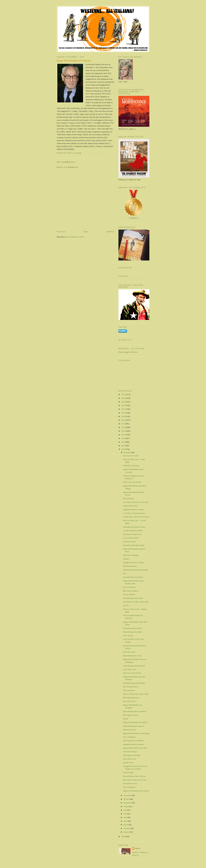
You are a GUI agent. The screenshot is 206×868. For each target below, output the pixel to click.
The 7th (126, 605)
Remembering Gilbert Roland (134, 666)
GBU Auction (128, 636)
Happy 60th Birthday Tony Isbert (135, 748)
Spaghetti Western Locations (133, 510)
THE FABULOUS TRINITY (134, 741)
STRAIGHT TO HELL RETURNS (136, 602)
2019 (123, 416)
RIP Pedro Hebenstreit (131, 698)
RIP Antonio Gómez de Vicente (134, 780)
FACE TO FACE (129, 701)
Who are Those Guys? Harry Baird (136, 694)
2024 (123, 398)
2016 (123, 427)
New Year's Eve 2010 (131, 456)
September (128, 803)
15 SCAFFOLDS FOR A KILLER (136, 502)
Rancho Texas (128, 763)
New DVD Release (130, 752)
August (126, 806)
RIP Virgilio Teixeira (131, 715)
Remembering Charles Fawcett (134, 776)
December (128, 452)
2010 (123, 449)
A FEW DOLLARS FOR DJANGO (136, 517)
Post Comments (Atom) (75, 237)
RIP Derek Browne (130, 566)
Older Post (110, 232)
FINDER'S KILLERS (131, 466)
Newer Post (61, 232)
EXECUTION (128, 773)
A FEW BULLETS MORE (133, 531)
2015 (123, 431)
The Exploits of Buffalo (132, 755)
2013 (123, 438)
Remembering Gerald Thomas (134, 683)
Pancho (126, 719)
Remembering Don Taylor (133, 628)
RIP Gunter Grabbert (131, 591)
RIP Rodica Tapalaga (131, 555)
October (127, 799)
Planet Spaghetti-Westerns (128, 352)
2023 (123, 402)
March (126, 825)
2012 (123, 442)
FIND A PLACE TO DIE (132, 482)
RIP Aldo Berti (128, 499)
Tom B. (137, 849)
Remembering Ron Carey (132, 656)
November (128, 795)
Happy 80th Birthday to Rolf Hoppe (136, 733)
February (127, 828)
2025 (123, 394)
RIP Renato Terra (129, 730)
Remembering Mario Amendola (135, 711)
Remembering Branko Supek (134, 545)
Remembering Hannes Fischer (134, 527)
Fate (124, 573)
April (126, 821)
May (125, 817)
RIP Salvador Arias (130, 783)
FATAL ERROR (129, 595)
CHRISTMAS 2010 (130, 506)
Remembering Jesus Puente (133, 577)
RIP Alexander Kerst (131, 687)
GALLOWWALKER (131, 538)
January (127, 832)
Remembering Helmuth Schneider (135, 570)
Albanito (126, 559)
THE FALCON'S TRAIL (132, 673)
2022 (123, 405)
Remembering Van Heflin (132, 632)
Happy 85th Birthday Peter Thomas (136, 791)
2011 (123, 446)
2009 (123, 836)
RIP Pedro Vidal (129, 652)
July (125, 810)
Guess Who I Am (129, 669)
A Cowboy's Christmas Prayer (134, 513)
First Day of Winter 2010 (132, 534)
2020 (123, 413)
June (125, 814)
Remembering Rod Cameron (133, 726)
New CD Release (129, 587)
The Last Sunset (129, 690)
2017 (123, 424)
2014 (123, 435)
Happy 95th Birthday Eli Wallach (135, 722)
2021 (123, 409)
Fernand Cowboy (129, 542)
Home (86, 232)
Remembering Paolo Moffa (133, 598)
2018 (123, 420)
